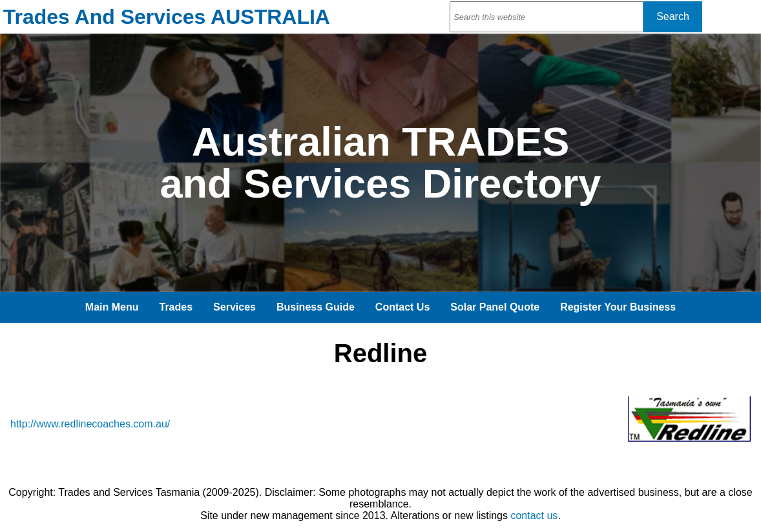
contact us (534, 516)
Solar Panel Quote (495, 307)
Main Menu (112, 307)
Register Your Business (618, 307)
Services (235, 307)
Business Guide (316, 307)
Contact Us (402, 307)
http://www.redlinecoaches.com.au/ (90, 424)
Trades (176, 307)
